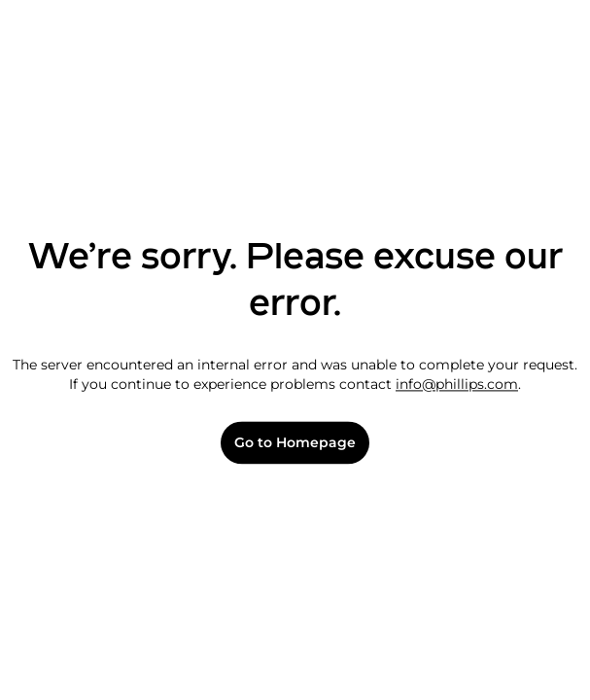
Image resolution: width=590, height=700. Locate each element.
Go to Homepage (295, 443)
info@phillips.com (457, 384)
